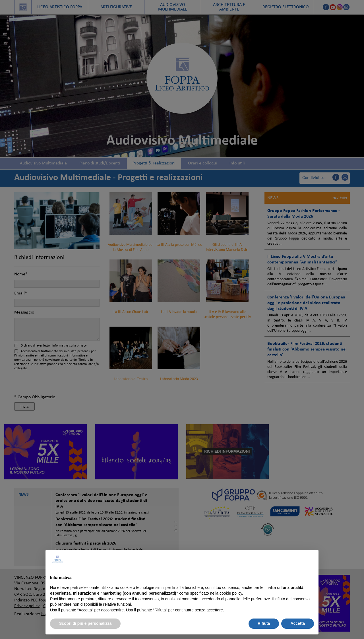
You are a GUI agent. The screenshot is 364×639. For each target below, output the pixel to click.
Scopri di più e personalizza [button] (85, 623)
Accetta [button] (298, 623)
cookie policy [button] (231, 593)
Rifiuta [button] (264, 623)
